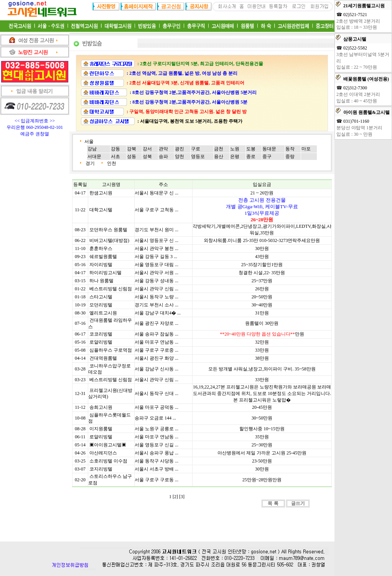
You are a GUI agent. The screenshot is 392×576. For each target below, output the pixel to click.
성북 (147, 156)
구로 (196, 149)
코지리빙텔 (101, 469)
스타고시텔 (101, 297)
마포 (306, 149)
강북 (132, 149)
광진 (180, 149)
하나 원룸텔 (101, 281)
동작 (290, 149)
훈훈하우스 (101, 249)
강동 (115, 149)
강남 (92, 149)
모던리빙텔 (101, 305)
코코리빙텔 (101, 334)
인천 (112, 163)
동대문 (269, 149)
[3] (182, 497)
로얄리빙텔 (101, 342)
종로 (251, 156)
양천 (180, 156)
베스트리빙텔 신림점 (111, 289)
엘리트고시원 (103, 313)
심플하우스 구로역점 (111, 350)
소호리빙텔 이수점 (108, 461)
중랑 (290, 156)
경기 (90, 163)
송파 (163, 156)
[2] (175, 497)
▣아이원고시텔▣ (108, 445)
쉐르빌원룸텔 (103, 257)
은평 (235, 156)
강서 (147, 149)
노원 (235, 149)
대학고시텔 (101, 210)
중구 (267, 156)
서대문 (94, 156)
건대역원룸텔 (103, 358)
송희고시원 (101, 407)
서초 (115, 156)
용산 (219, 156)
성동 (132, 156)
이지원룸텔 (101, 429)
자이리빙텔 (101, 265)
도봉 (251, 149)
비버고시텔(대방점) (109, 240)
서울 (90, 142)
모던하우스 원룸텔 (108, 230)
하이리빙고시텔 (105, 273)
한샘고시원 (101, 193)
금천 (219, 149)
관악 (163, 149)
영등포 (198, 156)
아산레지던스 (103, 453)
